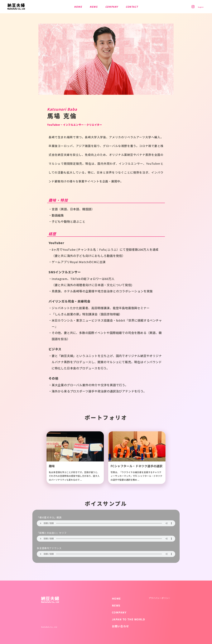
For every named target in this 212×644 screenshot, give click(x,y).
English (199, 7)
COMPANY (119, 612)
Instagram (189, 7)
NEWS (116, 605)
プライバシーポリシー (160, 598)
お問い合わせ (121, 626)
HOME (116, 598)
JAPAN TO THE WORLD (129, 619)
